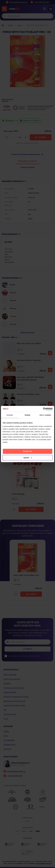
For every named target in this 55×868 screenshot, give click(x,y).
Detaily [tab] (28, 415)
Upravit (28, 458)
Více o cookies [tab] (45, 415)
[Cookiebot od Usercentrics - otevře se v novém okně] (43, 409)
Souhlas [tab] (10, 415)
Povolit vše (27, 451)
